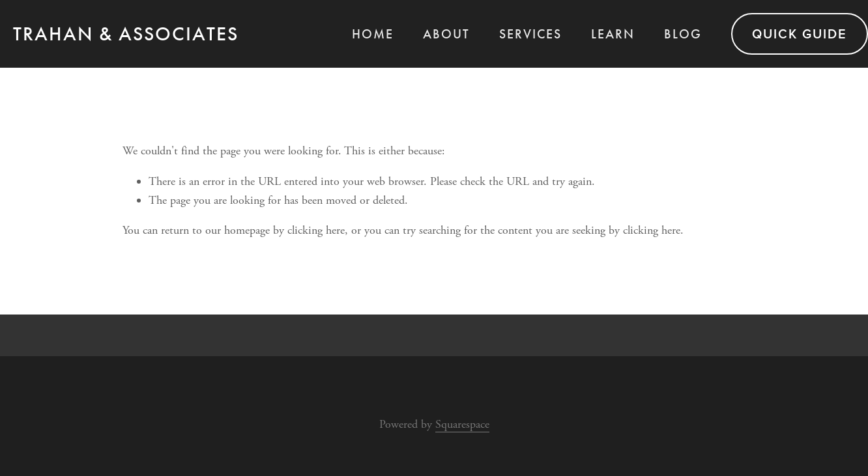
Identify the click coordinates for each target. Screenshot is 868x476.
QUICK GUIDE (800, 34)
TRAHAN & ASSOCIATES (126, 34)
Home (373, 34)
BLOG (683, 34)
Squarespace (462, 424)
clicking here (316, 230)
